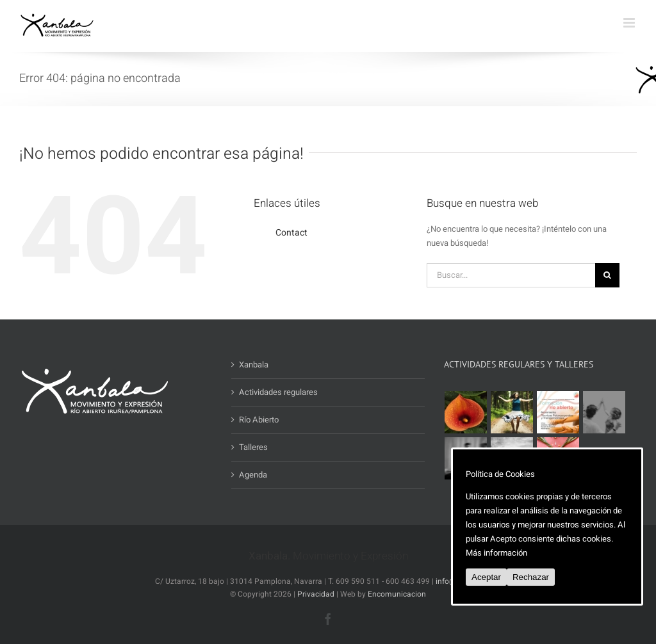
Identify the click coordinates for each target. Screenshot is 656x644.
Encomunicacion (397, 594)
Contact (291, 233)
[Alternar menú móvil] (630, 23)
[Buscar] (607, 275)
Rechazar (531, 577)
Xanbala (254, 365)
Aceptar (486, 577)
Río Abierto (259, 420)
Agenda (253, 475)
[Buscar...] (511, 275)
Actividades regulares (278, 392)
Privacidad (316, 594)
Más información (496, 553)
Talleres (253, 447)
